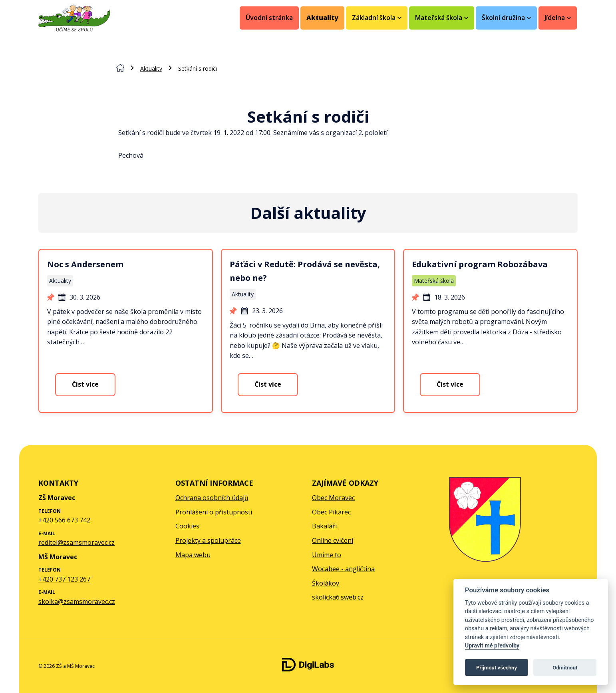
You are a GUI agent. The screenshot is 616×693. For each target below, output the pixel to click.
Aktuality (322, 18)
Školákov (326, 583)
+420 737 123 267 (64, 579)
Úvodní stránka (269, 18)
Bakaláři (324, 526)
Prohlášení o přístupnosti (214, 512)
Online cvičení (333, 540)
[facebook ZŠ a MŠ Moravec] (565, 666)
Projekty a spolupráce (208, 540)
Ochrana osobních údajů (212, 498)
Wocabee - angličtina (343, 569)
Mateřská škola (434, 281)
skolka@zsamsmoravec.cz (77, 602)
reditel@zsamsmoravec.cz (77, 542)
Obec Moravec (333, 498)
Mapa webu (193, 555)
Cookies (187, 526)
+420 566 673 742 (64, 520)
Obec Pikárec (331, 512)
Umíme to (327, 555)
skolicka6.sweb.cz (338, 597)
